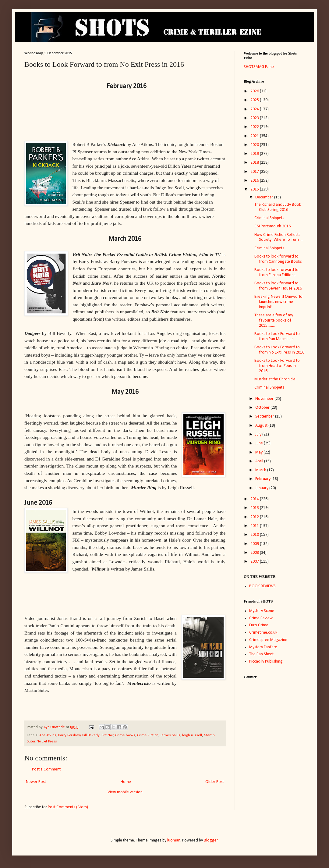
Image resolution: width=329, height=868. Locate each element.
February (263, 479)
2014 (255, 499)
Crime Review (261, 618)
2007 (255, 562)
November (265, 399)
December (265, 197)
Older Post (215, 782)
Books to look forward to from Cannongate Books (278, 259)
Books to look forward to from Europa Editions (276, 272)
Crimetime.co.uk (263, 633)
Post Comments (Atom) (68, 807)
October (263, 408)
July (259, 434)
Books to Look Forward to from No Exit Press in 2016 (279, 350)
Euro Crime (259, 625)
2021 (255, 136)
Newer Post (36, 782)
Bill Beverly (91, 735)
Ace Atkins (48, 735)
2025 (255, 100)
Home (126, 782)
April (260, 461)
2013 (255, 508)
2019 (255, 154)
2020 (255, 145)
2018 (255, 163)
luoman (174, 840)
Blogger (211, 840)
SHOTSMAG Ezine (259, 67)
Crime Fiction (148, 735)
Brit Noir (108, 735)
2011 (255, 526)
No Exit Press (47, 742)
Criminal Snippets (269, 218)
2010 (255, 535)
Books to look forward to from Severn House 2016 (278, 286)
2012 (255, 517)
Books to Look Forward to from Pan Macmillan (277, 336)
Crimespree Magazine (268, 640)
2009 (255, 544)
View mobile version (125, 792)
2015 (255, 189)
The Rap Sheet (261, 654)
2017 (255, 172)
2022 (255, 127)
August (262, 426)
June (260, 443)
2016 (255, 181)
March (261, 470)
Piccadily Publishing (266, 662)
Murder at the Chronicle (275, 379)
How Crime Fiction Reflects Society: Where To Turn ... (278, 237)
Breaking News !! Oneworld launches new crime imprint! (278, 302)
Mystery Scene (262, 611)
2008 (255, 553)
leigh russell (192, 735)
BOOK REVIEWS (262, 586)
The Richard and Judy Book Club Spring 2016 (278, 207)
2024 (255, 109)
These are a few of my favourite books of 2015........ (274, 320)
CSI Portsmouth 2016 (272, 226)
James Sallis (170, 735)
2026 (255, 91)
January (262, 488)
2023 (255, 118)
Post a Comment (46, 769)
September (265, 416)
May (259, 452)
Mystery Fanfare (263, 647)
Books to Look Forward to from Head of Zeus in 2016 (277, 366)
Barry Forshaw (69, 735)
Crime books (125, 735)
